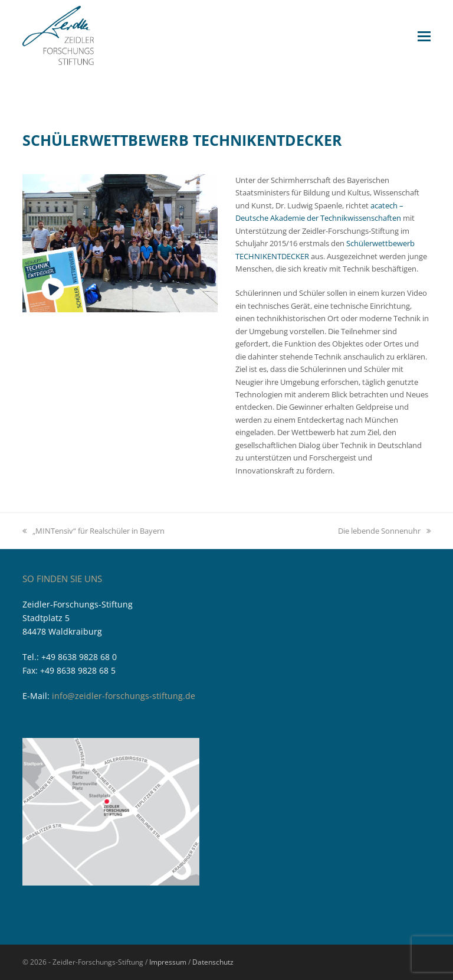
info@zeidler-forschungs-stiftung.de (124, 696)
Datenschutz (213, 962)
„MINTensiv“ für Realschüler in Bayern (93, 531)
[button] (424, 35)
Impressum (168, 962)
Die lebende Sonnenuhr (384, 531)
